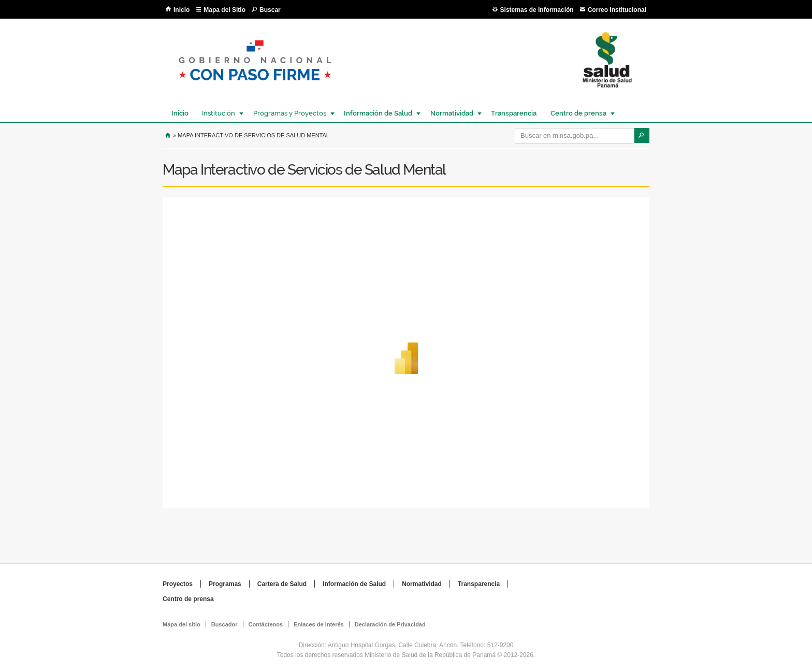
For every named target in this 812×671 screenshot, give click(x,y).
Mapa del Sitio (224, 10)
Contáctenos (266, 624)
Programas (225, 584)
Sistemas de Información (537, 10)
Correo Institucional (617, 10)
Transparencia (514, 113)
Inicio (182, 10)
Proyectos (178, 584)
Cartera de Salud (282, 584)
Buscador (224, 624)
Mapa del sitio (182, 624)
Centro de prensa (578, 113)
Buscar (270, 10)
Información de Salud (378, 113)
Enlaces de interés (319, 624)
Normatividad (451, 113)
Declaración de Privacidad (390, 624)
